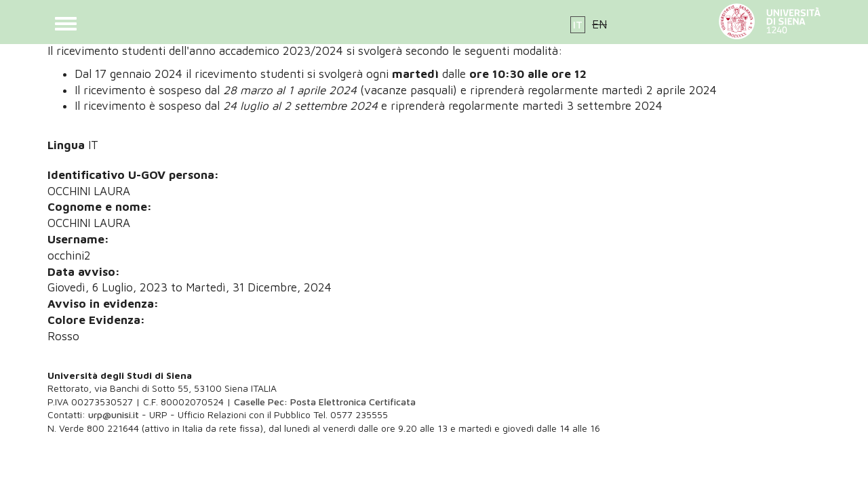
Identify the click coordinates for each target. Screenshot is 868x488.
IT (578, 25)
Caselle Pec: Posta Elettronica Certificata (325, 402)
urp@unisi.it (114, 414)
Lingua (66, 145)
